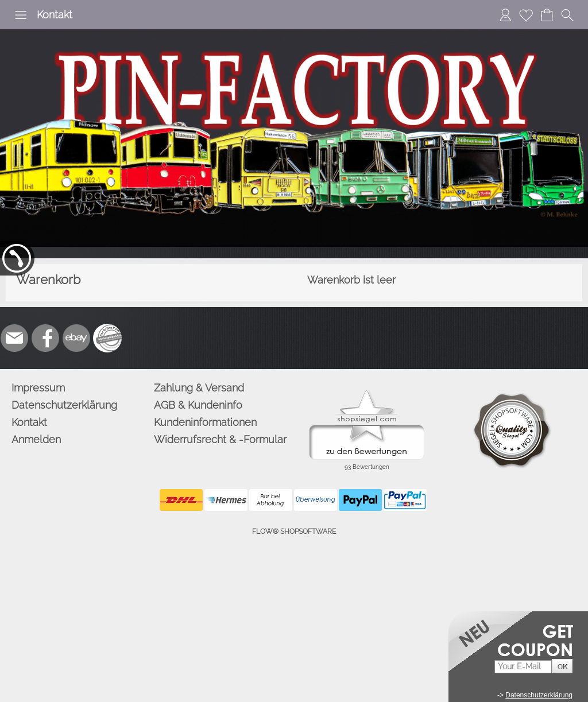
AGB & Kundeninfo (198, 405)
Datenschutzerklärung (64, 405)
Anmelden (36, 439)
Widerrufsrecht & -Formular (220, 439)
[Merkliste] (526, 15)
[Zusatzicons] (107, 338)
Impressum (38, 388)
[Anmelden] (505, 15)
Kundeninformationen (205, 422)
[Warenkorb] (547, 15)
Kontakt (55, 15)
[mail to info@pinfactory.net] (14, 338)
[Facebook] (45, 338)
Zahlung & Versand (199, 388)
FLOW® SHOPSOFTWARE (294, 532)
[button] (21, 15)
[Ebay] (76, 338)
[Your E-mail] (523, 667)
